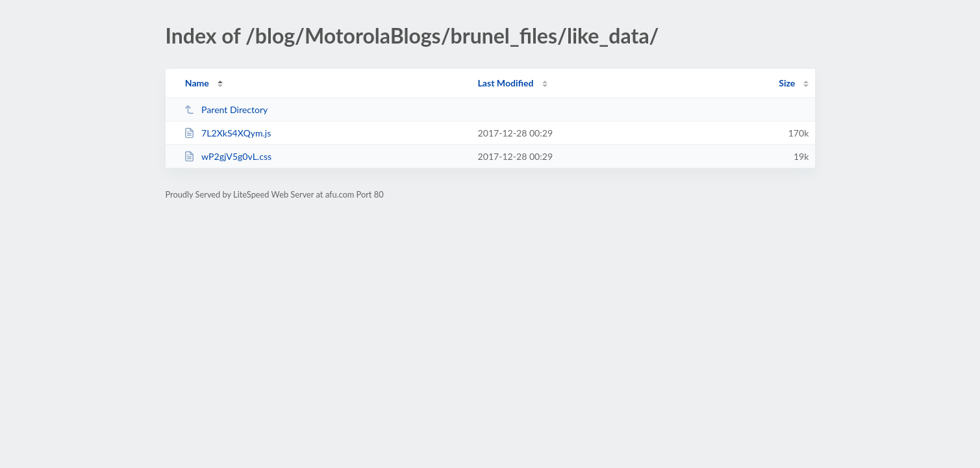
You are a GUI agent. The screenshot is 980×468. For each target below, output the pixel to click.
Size (787, 83)
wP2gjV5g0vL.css (228, 156)
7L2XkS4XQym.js (228, 133)
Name (197, 83)
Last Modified (506, 83)
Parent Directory (226, 110)
